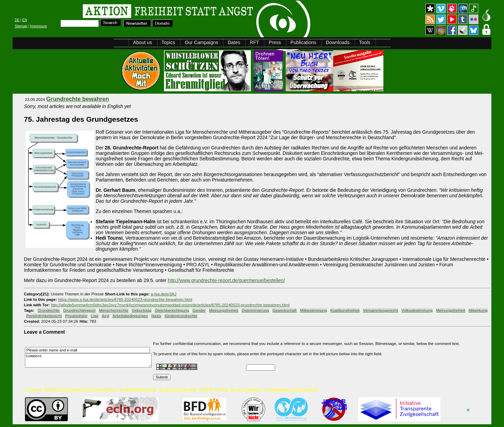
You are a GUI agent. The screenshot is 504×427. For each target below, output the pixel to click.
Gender (199, 310)
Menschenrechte (114, 310)
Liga (95, 316)
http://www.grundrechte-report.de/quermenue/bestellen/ (226, 280)
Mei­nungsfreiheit (224, 310)
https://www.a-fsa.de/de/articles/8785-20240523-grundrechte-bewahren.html (125, 299)
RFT (254, 42)
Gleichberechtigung (172, 310)
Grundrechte (49, 310)
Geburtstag (141, 310)
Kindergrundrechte (181, 316)
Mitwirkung (478, 310)
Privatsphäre (76, 316)
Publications (303, 42)
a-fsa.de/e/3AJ (164, 294)
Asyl (106, 316)
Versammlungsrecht (380, 310)
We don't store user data (178, 389)
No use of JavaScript (246, 389)
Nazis (156, 316)
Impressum (38, 26)
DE (17, 20)
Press (275, 42)
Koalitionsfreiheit (345, 310)
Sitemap (21, 26)
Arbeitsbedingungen (130, 316)
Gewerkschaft (284, 310)
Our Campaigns (201, 42)
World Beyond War (213, 389)
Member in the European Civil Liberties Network (81, 389)
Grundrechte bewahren (78, 99)
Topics (168, 42)
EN (25, 20)
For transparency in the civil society (291, 389)
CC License (33, 389)
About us (142, 42)
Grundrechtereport (79, 310)
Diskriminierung (255, 310)
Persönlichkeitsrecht (44, 316)
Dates (234, 42)
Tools (365, 42)
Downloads (338, 42)
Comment (90, 361)
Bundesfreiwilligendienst (138, 389)
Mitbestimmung (314, 310)
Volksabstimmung (417, 310)
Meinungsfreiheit (451, 310)
